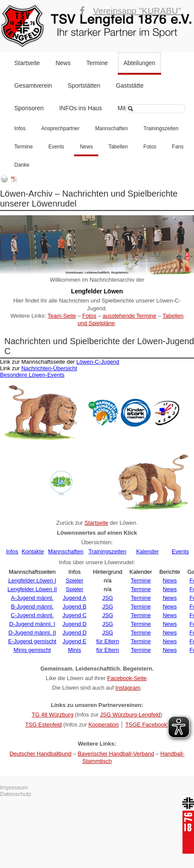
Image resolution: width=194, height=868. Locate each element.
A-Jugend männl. (32, 598)
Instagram (128, 688)
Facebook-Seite (127, 678)
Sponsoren (29, 108)
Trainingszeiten (161, 128)
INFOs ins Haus (81, 108)
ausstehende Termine (129, 316)
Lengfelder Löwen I (32, 580)
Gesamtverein (33, 85)
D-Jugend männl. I (32, 624)
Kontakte (33, 551)
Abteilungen (139, 63)
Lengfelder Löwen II (32, 589)
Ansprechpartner (60, 128)
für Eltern (108, 641)
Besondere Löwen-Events (32, 375)
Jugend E (75, 641)
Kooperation (103, 725)
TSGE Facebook (146, 725)
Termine (97, 63)
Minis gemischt (32, 650)
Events (57, 147)
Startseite (27, 63)
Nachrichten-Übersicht (49, 368)
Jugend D (74, 624)
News (63, 63)
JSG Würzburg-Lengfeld (130, 715)
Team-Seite (62, 316)
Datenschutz (16, 794)
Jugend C (74, 615)
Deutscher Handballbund (40, 754)
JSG (108, 598)
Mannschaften (112, 128)
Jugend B (75, 607)
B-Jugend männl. (32, 607)
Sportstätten (84, 85)
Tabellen (118, 147)
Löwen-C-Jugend (98, 362)
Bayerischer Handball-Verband (116, 754)
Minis (74, 650)
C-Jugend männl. (32, 615)
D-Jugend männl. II (32, 633)
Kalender (147, 551)
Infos (20, 128)
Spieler (74, 580)
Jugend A (74, 598)
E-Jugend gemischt (32, 641)
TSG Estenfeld (44, 725)
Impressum (14, 787)
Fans (178, 147)
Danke (22, 165)
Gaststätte (130, 85)
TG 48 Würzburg (52, 715)
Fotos (150, 147)
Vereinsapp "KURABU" (137, 11)
